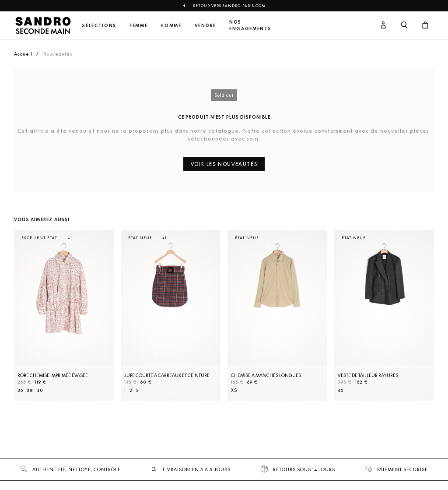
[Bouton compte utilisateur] (383, 25)
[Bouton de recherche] (404, 25)
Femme (138, 26)
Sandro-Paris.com (244, 6)
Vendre (205, 26)
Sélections (99, 26)
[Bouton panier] (425, 25)
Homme (171, 26)
